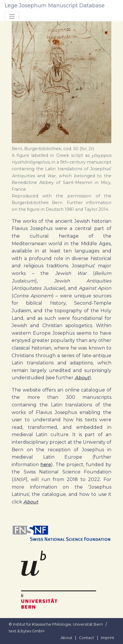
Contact (87, 638)
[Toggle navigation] (12, 16)
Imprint (108, 638)
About (82, 378)
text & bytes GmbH (27, 631)
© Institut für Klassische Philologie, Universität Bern (56, 624)
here (46, 465)
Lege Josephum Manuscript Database (55, 6)
